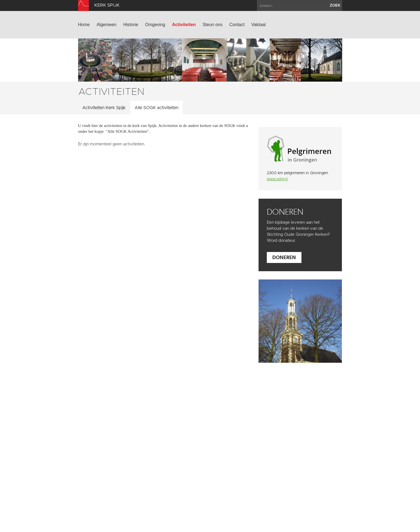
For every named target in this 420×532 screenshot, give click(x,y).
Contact (237, 25)
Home (84, 25)
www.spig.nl (277, 179)
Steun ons (213, 25)
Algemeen (106, 25)
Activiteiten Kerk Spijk (104, 108)
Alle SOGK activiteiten (157, 108)
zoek (335, 5)
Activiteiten (184, 25)
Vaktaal (259, 25)
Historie (131, 25)
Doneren (284, 257)
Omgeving (155, 25)
